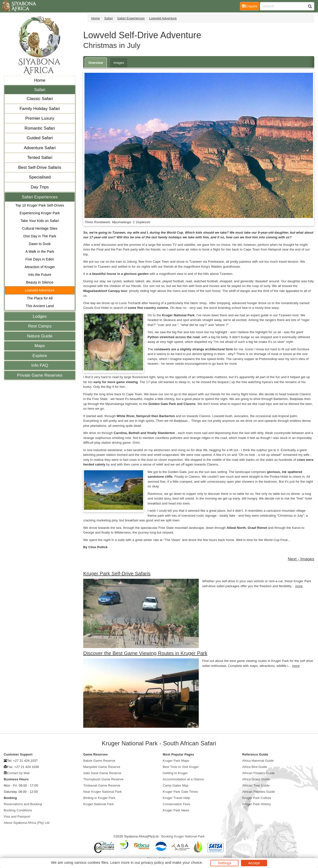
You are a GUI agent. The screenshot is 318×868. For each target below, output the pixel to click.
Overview (96, 63)
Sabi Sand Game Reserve (102, 773)
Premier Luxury (40, 118)
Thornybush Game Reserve (103, 779)
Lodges (40, 316)
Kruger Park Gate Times (180, 792)
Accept (254, 863)
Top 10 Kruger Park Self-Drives (40, 205)
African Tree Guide (256, 785)
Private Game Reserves (40, 375)
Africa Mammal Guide (258, 761)
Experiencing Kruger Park (40, 213)
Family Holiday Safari (40, 109)
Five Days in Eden (40, 259)
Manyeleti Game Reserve (102, 767)
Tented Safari (40, 158)
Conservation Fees (177, 804)
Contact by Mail (18, 773)
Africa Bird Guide (255, 767)
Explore (40, 356)
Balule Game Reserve (99, 761)
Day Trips (40, 187)
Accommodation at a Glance (183, 779)
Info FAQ (40, 365)
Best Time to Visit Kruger (181, 767)
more (299, 586)
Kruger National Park (99, 804)
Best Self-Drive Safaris (40, 167)
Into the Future (40, 275)
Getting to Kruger (175, 773)
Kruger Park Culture (257, 798)
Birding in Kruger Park (99, 798)
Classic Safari (40, 99)
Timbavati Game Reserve (102, 785)
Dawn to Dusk (40, 244)
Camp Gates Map (176, 785)
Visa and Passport (17, 816)
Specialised (40, 177)
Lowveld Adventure (40, 290)
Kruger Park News (176, 810)
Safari (40, 90)
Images (119, 63)
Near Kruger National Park (102, 792)
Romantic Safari (40, 128)
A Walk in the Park (40, 252)
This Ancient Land (40, 306)
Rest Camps (40, 326)
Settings (224, 863)
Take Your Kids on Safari (40, 221)
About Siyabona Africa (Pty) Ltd (27, 823)
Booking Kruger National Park (183, 836)
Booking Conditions (18, 810)
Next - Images (301, 559)
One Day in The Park (40, 236)
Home (40, 80)
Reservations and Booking (23, 804)
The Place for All (40, 298)
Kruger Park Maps (176, 761)
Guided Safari (40, 138)
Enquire (250, 6)
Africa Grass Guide (256, 779)
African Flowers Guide (258, 773)
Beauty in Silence (40, 282)
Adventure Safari (40, 148)
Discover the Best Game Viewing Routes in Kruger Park (145, 653)
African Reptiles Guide (259, 792)
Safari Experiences (40, 197)
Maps (40, 346)
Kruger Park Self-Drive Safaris (117, 574)
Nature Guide (40, 336)
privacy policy (152, 862)
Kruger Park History (257, 804)
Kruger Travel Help (176, 798)
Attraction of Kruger (40, 267)
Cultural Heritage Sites (40, 228)
